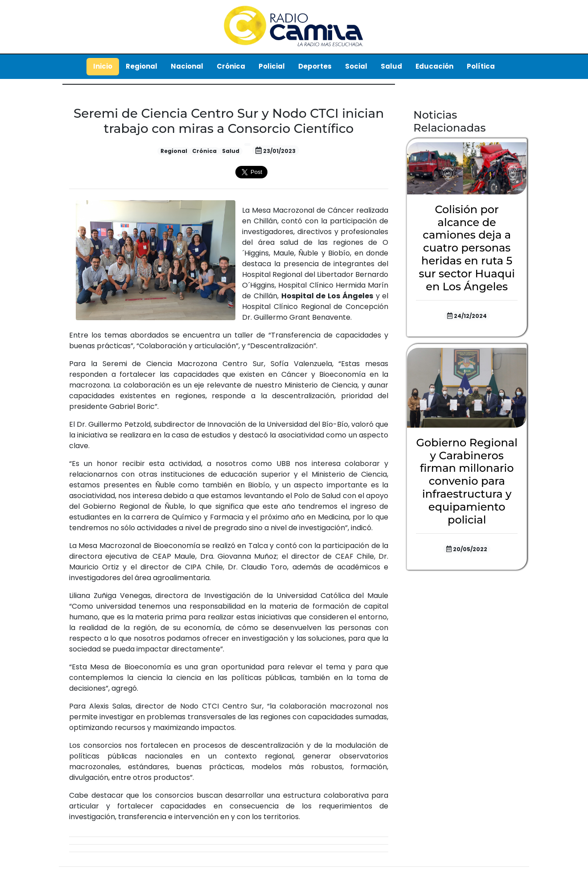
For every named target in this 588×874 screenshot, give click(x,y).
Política (481, 66)
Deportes (315, 66)
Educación (434, 66)
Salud (391, 66)
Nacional (187, 66)
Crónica (231, 66)
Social (356, 66)
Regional (142, 66)
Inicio (103, 66)
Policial (272, 66)
